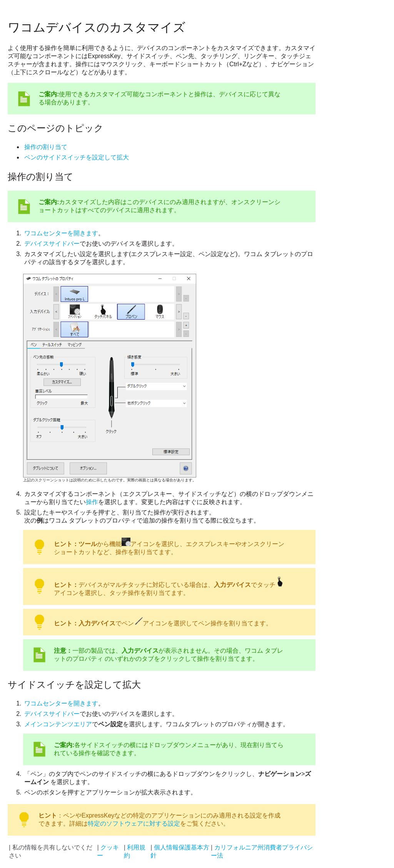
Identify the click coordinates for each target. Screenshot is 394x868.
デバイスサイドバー (52, 244)
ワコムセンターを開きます (61, 233)
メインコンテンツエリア (58, 724)
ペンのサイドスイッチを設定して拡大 (77, 157)
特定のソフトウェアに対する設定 (134, 824)
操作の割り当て (46, 147)
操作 (92, 502)
